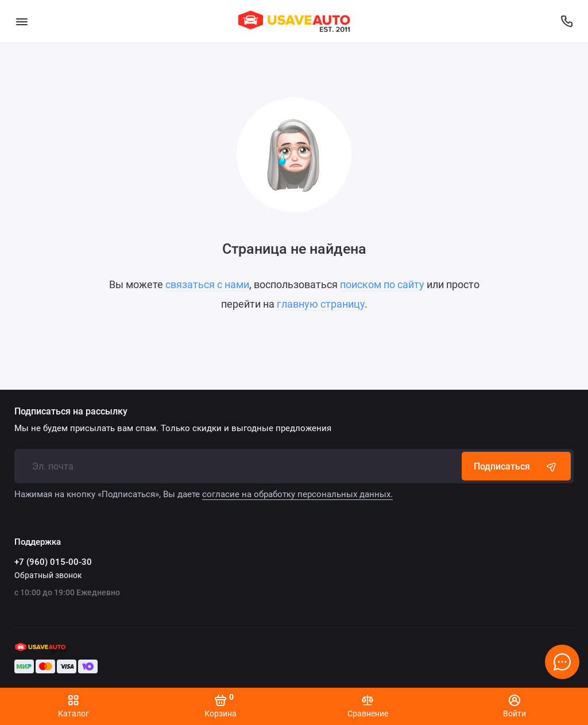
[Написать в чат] (562, 662)
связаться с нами (207, 284)
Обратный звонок (48, 575)
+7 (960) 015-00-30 (53, 562)
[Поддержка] (566, 21)
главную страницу (321, 304)
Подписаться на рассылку (71, 412)
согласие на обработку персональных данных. (297, 494)
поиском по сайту (382, 284)
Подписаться (516, 466)
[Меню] (22, 21)
